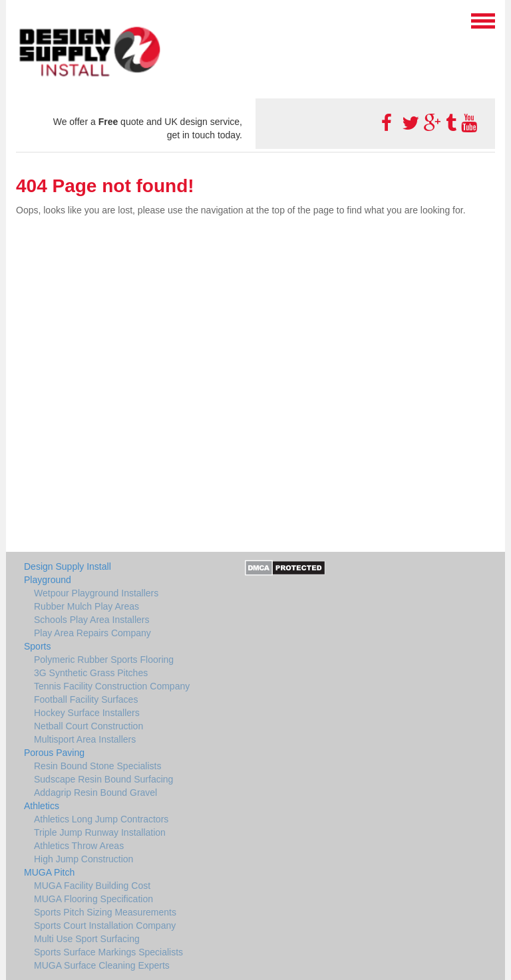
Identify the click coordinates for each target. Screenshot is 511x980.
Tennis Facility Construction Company (112, 686)
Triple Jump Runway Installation (100, 832)
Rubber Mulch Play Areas (86, 606)
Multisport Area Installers (85, 739)
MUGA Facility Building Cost (92, 886)
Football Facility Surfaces (86, 699)
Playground (48, 580)
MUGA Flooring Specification (93, 899)
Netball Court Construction (88, 726)
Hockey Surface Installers (87, 713)
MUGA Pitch (49, 872)
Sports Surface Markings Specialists (108, 952)
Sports (37, 646)
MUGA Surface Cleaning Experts (102, 965)
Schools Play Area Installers (92, 620)
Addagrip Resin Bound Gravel (95, 793)
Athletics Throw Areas (79, 846)
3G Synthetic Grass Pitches (91, 673)
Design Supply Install (68, 566)
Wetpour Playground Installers (96, 593)
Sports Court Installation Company (105, 925)
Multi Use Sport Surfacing (87, 939)
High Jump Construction (84, 859)
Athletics (42, 806)
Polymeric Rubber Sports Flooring (104, 660)
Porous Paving (54, 753)
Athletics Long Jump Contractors (101, 819)
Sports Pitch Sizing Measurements (105, 912)
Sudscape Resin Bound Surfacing (103, 779)
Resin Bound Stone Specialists (97, 766)
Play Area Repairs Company (92, 633)
